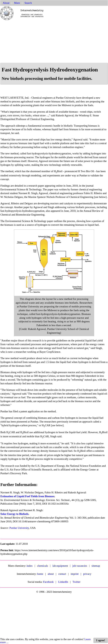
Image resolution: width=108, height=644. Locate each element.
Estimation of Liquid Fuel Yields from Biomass (27, 496)
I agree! (101, 640)
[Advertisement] (54, 42)
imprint (75, 574)
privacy (87, 574)
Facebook (48, 582)
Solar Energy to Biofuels (14, 514)
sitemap (96, 566)
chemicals (43, 566)
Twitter (76, 582)
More (17, 3)
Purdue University (19, 528)
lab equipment (60, 566)
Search (28, 3)
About (6, 3)
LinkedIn (63, 582)
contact (62, 574)
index (30, 566)
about (51, 574)
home (40, 574)
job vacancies (80, 566)
